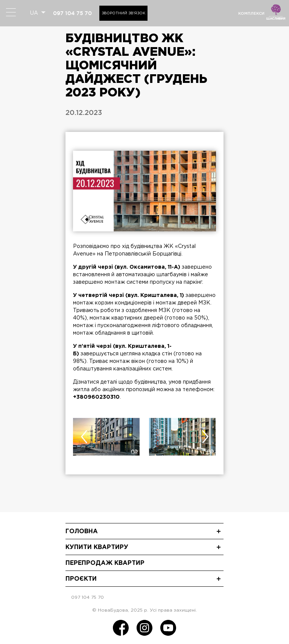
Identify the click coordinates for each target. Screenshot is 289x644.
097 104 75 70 (72, 13)
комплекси (251, 13)
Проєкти (81, 579)
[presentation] (84, 437)
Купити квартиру (97, 547)
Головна (82, 532)
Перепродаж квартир (105, 563)
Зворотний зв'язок (123, 13)
